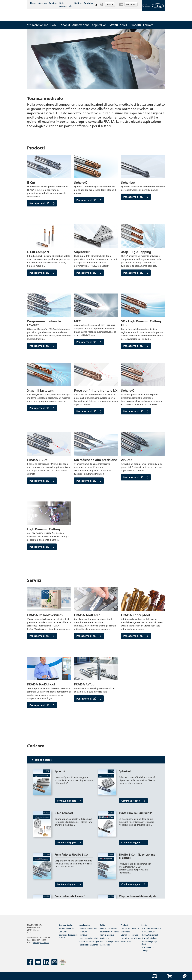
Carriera (53, 3)
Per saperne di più (42, 203)
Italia (110, 5)
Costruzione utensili (108, 928)
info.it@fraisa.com (41, 942)
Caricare (148, 25)
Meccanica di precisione (110, 941)
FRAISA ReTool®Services (151, 928)
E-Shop (64, 25)
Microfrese (125, 932)
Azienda (43, 3)
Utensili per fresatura (130, 928)
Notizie (78, 3)
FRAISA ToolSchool (149, 938)
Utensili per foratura (129, 935)
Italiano (131, 5)
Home (33, 3)
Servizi (124, 25)
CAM (53, 25)
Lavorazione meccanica (110, 932)
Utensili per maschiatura (131, 938)
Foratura (83, 932)
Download (68, 936)
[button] (108, 5)
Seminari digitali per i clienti (150, 943)
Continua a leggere (69, 801)
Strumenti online (38, 25)
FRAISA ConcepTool (150, 935)
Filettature (84, 935)
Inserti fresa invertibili (89, 938)
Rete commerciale (66, 5)
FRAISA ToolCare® (149, 932)
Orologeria (105, 938)
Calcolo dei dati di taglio (89, 941)
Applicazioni (99, 25)
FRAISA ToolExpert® (67, 928)
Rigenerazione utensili (89, 945)
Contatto (88, 3)
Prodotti (136, 25)
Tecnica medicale (107, 935)
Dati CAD (63, 932)
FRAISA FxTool (147, 947)
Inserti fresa (126, 941)
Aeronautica (105, 945)
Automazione (81, 25)
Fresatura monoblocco (89, 928)
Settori (114, 25)
